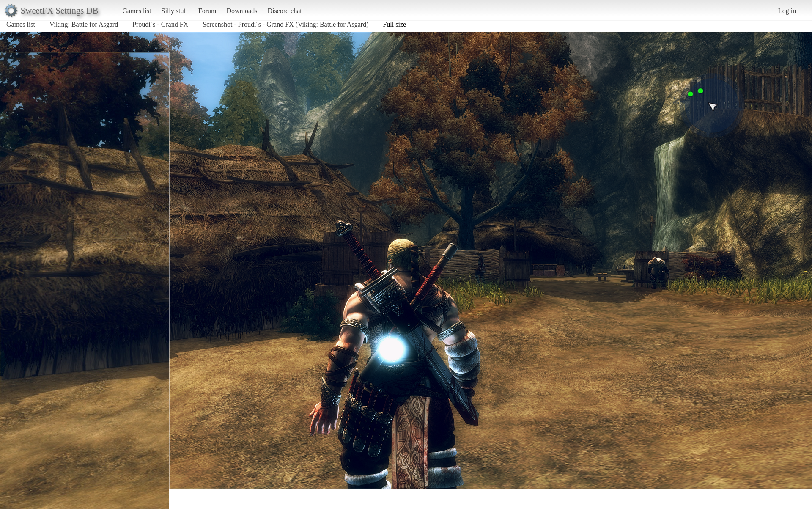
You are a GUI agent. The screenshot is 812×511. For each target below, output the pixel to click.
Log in (787, 11)
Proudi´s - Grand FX (160, 24)
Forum (207, 11)
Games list (137, 11)
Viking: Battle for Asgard (84, 24)
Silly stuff (175, 11)
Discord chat (284, 11)
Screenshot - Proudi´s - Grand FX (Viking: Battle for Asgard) (285, 24)
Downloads (242, 11)
